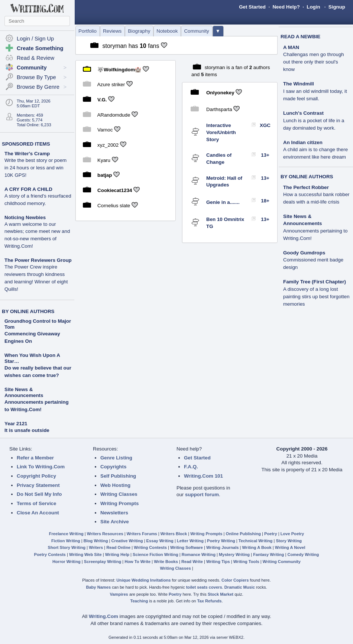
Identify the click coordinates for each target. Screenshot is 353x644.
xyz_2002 (108, 145)
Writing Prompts (119, 503)
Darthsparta (219, 109)
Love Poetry (292, 534)
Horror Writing (67, 562)
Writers (96, 547)
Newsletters (114, 513)
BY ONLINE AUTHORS (28, 311)
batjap (105, 175)
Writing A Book (257, 547)
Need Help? (286, 7)
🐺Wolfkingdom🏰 (119, 69)
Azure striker (111, 84)
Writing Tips (218, 562)
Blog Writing (96, 541)
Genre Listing (116, 458)
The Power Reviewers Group (38, 275)
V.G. (102, 100)
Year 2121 (16, 424)
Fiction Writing (66, 541)
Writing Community (282, 562)
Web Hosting (115, 485)
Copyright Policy (36, 476)
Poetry (271, 534)
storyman (114, 46)
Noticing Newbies (37, 232)
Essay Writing (160, 541)
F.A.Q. (191, 467)
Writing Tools (246, 562)
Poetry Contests (50, 554)
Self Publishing (118, 476)
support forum (202, 495)
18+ (265, 201)
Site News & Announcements (24, 392)
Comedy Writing (303, 554)
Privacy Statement (38, 485)
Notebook (167, 31)
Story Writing (289, 541)
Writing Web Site (85, 554)
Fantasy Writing (268, 554)
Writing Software (187, 547)
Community (196, 31)
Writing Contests (150, 547)
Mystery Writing (234, 554)
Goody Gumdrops (313, 260)
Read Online (118, 547)
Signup (337, 7)
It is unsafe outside (27, 430)
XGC (265, 125)
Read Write (192, 562)
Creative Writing (127, 541)
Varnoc (105, 130)
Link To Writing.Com (41, 467)
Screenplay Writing (103, 562)
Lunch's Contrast (314, 121)
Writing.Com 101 (203, 476)
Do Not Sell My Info (39, 494)
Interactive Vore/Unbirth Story (221, 132)
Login (313, 7)
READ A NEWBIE (300, 37)
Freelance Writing (66, 534)
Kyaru (104, 160)
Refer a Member (35, 458)
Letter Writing (190, 541)
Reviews (112, 31)
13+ (265, 155)
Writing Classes (119, 494)
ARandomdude (114, 115)
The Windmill (315, 91)
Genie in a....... (223, 202)
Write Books (166, 562)
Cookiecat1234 (115, 190)
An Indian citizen (315, 150)
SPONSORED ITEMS (26, 144)
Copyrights (113, 467)
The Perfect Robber (316, 195)
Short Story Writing (67, 547)
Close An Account (38, 513)
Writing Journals (222, 547)
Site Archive (115, 522)
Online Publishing (243, 534)
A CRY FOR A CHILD (38, 196)
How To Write (137, 562)
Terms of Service (36, 503)
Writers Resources (105, 534)
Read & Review (35, 58)
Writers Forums (142, 534)
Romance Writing (199, 554)
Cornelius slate (114, 205)
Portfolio (88, 31)
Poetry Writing (221, 541)
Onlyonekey (220, 93)
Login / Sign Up (35, 39)
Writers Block (174, 534)
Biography (139, 31)
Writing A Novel (290, 547)
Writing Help (117, 554)
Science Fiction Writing (156, 554)
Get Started (252, 7)
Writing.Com (103, 616)
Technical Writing (256, 541)
